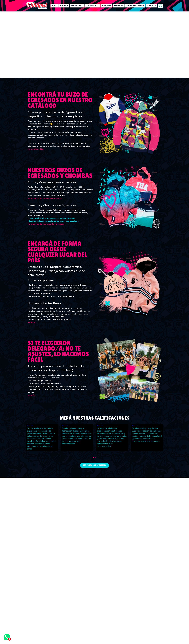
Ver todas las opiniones (94, 465)
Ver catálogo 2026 (37, 149)
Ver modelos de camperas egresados (45, 198)
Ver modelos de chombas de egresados (46, 224)
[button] (94, 458)
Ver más (32, 322)
